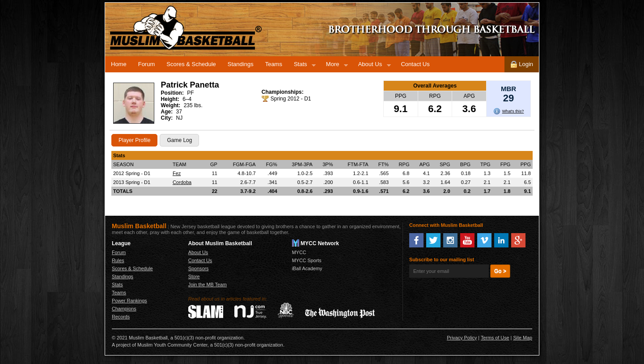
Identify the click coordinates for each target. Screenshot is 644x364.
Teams (274, 64)
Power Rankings (129, 301)
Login (522, 64)
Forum (147, 64)
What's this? (513, 111)
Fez (177, 173)
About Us (372, 66)
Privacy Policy (462, 338)
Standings (241, 64)
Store (194, 276)
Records (121, 317)
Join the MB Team (208, 285)
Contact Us (415, 64)
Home (119, 64)
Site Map (523, 338)
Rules (118, 260)
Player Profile (134, 140)
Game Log (179, 140)
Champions (124, 309)
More (334, 66)
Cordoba (182, 182)
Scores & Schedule (191, 64)
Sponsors (199, 268)
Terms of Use (495, 338)
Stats (302, 66)
